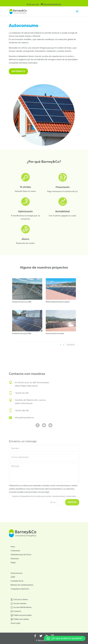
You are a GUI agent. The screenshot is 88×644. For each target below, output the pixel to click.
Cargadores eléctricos (20, 589)
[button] (65, 638)
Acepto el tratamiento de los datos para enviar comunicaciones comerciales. (43, 497)
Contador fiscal (17, 581)
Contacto (17, 611)
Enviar (72, 502)
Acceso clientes (20, 603)
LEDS (13, 577)
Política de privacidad (22, 615)
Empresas (15, 559)
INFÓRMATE (18, 71)
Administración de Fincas (21, 555)
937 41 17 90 (34, 4)
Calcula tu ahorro (21, 599)
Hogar (13, 563)
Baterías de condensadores (22, 585)
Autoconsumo (16, 573)
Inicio (13, 547)
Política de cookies (21, 619)
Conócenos (15, 551)
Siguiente (61, 334)
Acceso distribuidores (22, 607)
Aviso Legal (15, 623)
